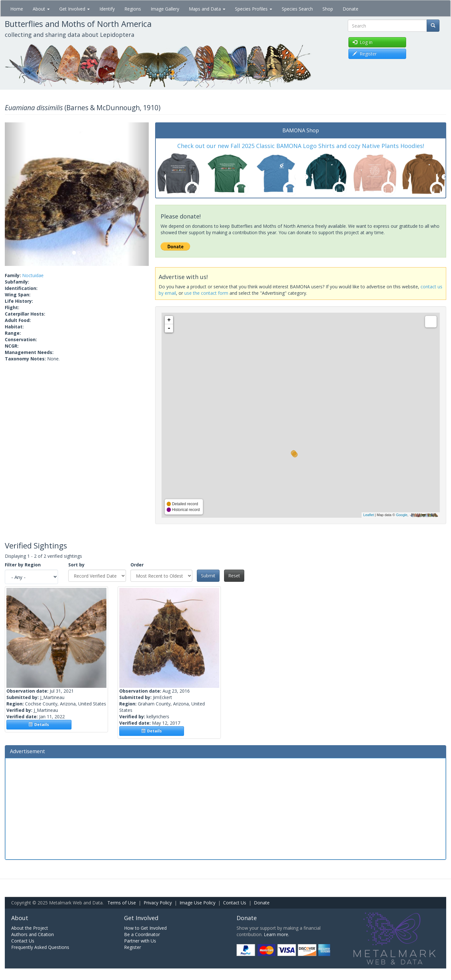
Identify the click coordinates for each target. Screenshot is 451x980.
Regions (133, 9)
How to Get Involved (145, 928)
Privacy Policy (158, 903)
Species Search (297, 9)
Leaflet (368, 515)
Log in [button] (363, 42)
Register (133, 947)
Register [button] (365, 54)
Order (137, 565)
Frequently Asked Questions (40, 947)
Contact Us (235, 903)
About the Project (30, 928)
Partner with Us (140, 941)
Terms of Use (122, 903)
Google (401, 515)
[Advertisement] (226, 808)
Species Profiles (254, 9)
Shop (328, 9)
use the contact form (206, 293)
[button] (16, 194)
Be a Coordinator (142, 934)
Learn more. (276, 934)
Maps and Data (207, 9)
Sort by (76, 565)
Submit (208, 576)
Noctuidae (33, 275)
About (41, 9)
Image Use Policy (197, 903)
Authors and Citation (33, 934)
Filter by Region (23, 565)
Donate (351, 9)
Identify (107, 9)
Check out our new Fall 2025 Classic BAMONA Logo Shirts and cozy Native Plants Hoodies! (301, 146)
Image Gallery (165, 9)
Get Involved (75, 9)
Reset (234, 576)
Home (17, 9)
